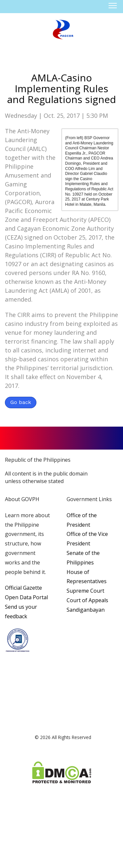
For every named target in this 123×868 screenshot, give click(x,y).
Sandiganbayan (86, 610)
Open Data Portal (26, 597)
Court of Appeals (87, 600)
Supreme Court (85, 591)
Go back (21, 402)
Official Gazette (23, 588)
